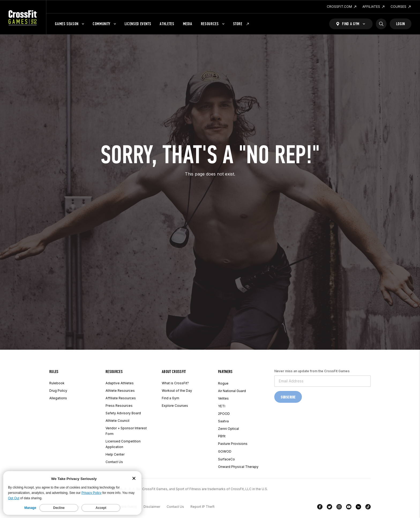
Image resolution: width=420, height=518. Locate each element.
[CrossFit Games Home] (23, 17)
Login (401, 24)
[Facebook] (320, 508)
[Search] (381, 24)
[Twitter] (329, 508)
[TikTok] (368, 508)
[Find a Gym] (351, 24)
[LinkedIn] (358, 508)
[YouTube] (349, 508)
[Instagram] (339, 508)
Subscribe (288, 397)
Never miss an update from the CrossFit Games (312, 371)
